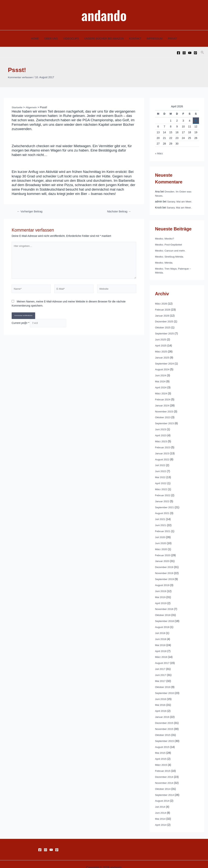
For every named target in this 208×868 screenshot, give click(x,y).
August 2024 (162, 368)
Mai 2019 (160, 593)
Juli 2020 (160, 534)
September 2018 (165, 617)
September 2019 (165, 575)
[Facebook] (178, 53)
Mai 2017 (160, 676)
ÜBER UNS (51, 39)
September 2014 (165, 788)
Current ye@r (20, 324)
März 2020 (161, 545)
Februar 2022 (163, 492)
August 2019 (162, 581)
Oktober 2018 (163, 610)
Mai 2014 (160, 812)
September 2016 (165, 688)
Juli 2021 (160, 516)
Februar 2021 (163, 528)
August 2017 (162, 658)
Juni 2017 (161, 670)
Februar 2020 (163, 551)
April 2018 (161, 646)
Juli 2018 (160, 628)
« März (159, 153)
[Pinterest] (195, 53)
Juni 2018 (161, 634)
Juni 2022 (161, 468)
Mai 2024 (160, 380)
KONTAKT (135, 39)
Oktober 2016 (163, 682)
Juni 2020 (161, 539)
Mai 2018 (160, 640)
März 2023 (161, 439)
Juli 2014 (160, 800)
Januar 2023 (162, 451)
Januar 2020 (162, 557)
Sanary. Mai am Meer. (180, 201)
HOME (35, 39)
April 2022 (161, 480)
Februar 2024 (163, 397)
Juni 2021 (161, 522)
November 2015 (164, 723)
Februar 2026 (163, 309)
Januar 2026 (162, 314)
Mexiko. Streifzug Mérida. (170, 256)
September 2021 (165, 504)
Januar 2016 (162, 711)
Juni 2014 (161, 806)
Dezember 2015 (164, 717)
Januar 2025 (162, 356)
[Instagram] (184, 53)
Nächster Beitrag (118, 211)
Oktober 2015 (163, 729)
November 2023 (164, 409)
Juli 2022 (160, 463)
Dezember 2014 (164, 770)
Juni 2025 (161, 338)
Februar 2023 (163, 445)
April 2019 (161, 599)
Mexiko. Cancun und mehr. (171, 250)
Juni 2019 (161, 587)
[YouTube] (190, 53)
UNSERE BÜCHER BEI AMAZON (104, 39)
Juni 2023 (161, 427)
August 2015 (162, 741)
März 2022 (161, 486)
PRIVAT (172, 39)
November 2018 (164, 605)
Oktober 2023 (163, 415)
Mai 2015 (160, 747)
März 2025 (161, 350)
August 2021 (162, 510)
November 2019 (164, 569)
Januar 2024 (162, 403)
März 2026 (161, 303)
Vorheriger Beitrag (30, 211)
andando (104, 15)
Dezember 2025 (164, 320)
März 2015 (161, 759)
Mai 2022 (160, 474)
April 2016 (161, 705)
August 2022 (162, 457)
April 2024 (161, 386)
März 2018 (161, 652)
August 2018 (162, 622)
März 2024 (161, 392)
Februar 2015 (163, 764)
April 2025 (161, 344)
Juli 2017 (160, 664)
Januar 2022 (162, 498)
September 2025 (165, 332)
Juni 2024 (161, 374)
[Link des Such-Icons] (203, 53)
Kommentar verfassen (21, 77)
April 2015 (161, 753)
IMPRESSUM (155, 39)
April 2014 (161, 818)
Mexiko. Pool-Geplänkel (169, 244)
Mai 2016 (160, 699)
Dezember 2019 (164, 563)
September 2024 (165, 362)
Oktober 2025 (163, 326)
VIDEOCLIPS (71, 39)
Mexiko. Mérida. (164, 262)
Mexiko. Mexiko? (165, 238)
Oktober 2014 (163, 782)
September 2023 (165, 421)
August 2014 (162, 794)
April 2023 (161, 433)
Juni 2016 (161, 693)
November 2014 (164, 776)
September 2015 (165, 735)
